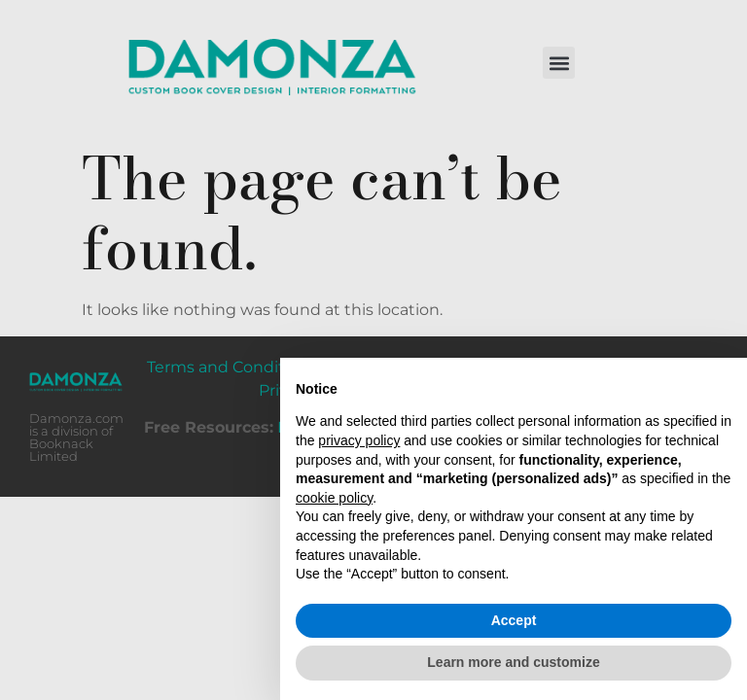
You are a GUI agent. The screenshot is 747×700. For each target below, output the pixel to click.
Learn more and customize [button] (513, 662)
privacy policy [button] (359, 440)
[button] (559, 63)
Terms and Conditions (232, 367)
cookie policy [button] (334, 498)
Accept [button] (514, 620)
